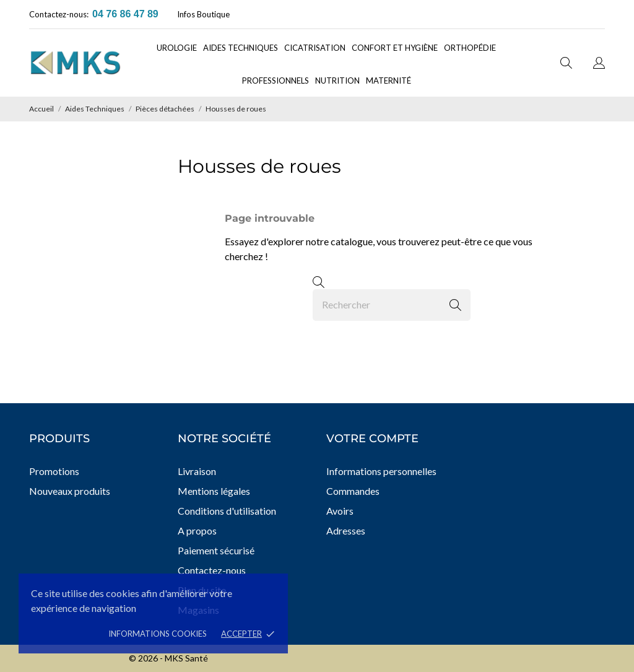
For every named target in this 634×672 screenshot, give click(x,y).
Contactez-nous (212, 570)
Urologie (177, 48)
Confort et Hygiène (395, 48)
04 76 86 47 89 (125, 14)
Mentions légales (214, 491)
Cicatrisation (315, 48)
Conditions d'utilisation (227, 511)
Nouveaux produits (70, 491)
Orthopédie (470, 48)
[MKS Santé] (85, 63)
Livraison (197, 471)
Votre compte (372, 439)
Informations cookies (158, 634)
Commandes (353, 491)
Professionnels (276, 81)
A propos (197, 530)
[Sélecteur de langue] (599, 64)
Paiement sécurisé (216, 550)
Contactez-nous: (59, 14)
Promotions (54, 471)
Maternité (389, 81)
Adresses (346, 530)
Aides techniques (241, 48)
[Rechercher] (392, 305)
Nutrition (337, 81)
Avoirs (340, 511)
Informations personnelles (381, 471)
